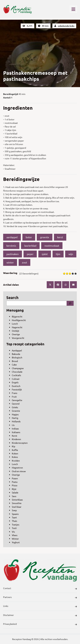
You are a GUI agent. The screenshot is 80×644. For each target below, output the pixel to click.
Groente (16, 411)
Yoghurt (16, 542)
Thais (14, 521)
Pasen (15, 478)
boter (29, 237)
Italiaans (16, 432)
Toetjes (16, 524)
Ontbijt (16, 331)
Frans (15, 393)
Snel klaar (17, 507)
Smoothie (17, 503)
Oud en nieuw (19, 471)
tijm (58, 254)
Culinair (16, 379)
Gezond (16, 404)
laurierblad (30, 246)
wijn (71, 254)
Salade (15, 492)
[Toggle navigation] (73, 9)
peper (30, 254)
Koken (15, 453)
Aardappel (17, 350)
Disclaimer (40, 615)
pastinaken (13, 254)
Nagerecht (17, 327)
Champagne (18, 368)
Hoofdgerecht (19, 320)
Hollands (16, 421)
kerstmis (11, 246)
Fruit (14, 397)
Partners (40, 598)
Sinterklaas (17, 500)
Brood (15, 361)
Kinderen (16, 439)
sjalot (45, 254)
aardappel (12, 237)
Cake (14, 365)
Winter (15, 539)
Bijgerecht (17, 316)
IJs (13, 425)
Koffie (15, 450)
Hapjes (15, 414)
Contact (40, 589)
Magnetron (17, 468)
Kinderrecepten (20, 443)
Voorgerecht (18, 338)
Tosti (14, 528)
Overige (16, 334)
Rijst (14, 489)
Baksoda (16, 354)
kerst (60, 237)
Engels (15, 382)
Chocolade (17, 372)
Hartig (15, 418)
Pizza (15, 485)
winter (10, 262)
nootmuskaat (52, 246)
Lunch (15, 324)
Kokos (15, 457)
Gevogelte (17, 400)
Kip (13, 446)
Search (12, 297)
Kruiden (16, 461)
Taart (14, 517)
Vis (13, 532)
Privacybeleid (40, 624)
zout (24, 262)
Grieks (15, 407)
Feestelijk (17, 389)
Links (40, 606)
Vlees (15, 535)
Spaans (15, 514)
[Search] (70, 303)
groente (45, 237)
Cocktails (16, 375)
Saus (14, 496)
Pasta (15, 482)
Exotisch (16, 386)
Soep (14, 510)
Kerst (15, 436)
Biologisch (17, 357)
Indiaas (15, 428)
